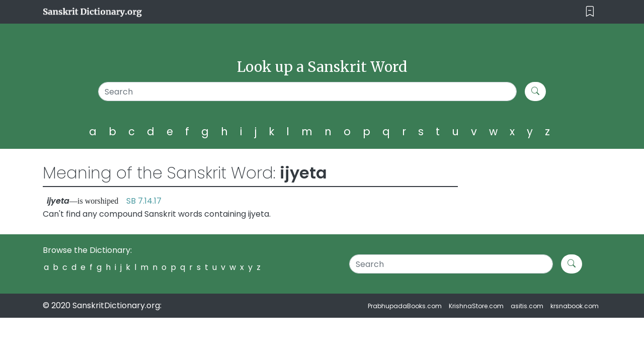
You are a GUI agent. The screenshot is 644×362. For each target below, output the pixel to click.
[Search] (308, 92)
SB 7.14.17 (144, 201)
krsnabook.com (575, 306)
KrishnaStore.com (476, 306)
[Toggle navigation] (590, 12)
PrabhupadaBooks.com (405, 306)
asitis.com (527, 306)
